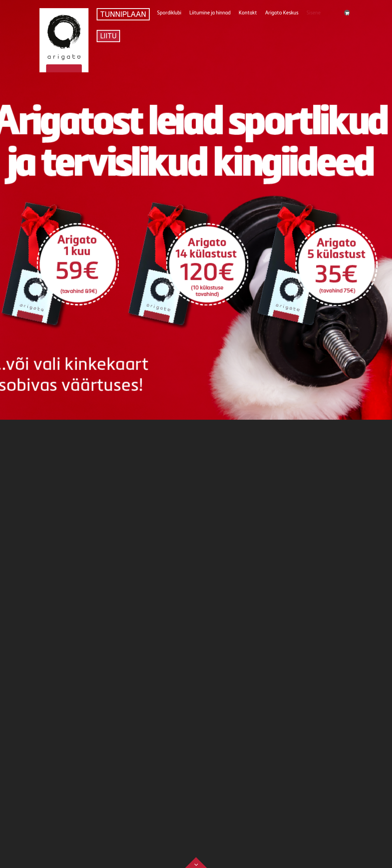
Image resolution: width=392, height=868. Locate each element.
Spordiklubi (169, 13)
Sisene (314, 13)
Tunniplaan (123, 15)
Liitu (108, 37)
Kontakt (248, 13)
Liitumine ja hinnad (210, 13)
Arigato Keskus (282, 13)
